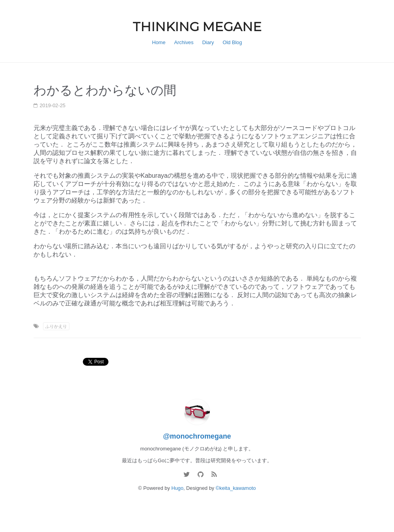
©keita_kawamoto (236, 488)
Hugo (177, 488)
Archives (184, 42)
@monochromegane (197, 436)
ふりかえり (56, 326)
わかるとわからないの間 (105, 90)
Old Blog (232, 42)
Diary (208, 42)
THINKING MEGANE (197, 27)
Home (159, 42)
